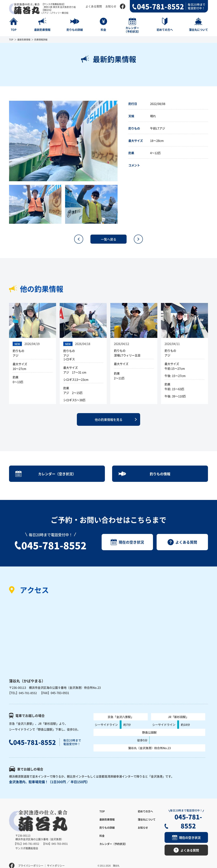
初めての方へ (145, 815)
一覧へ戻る (109, 239)
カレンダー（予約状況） (113, 848)
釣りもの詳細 (107, 832)
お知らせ (111, 6)
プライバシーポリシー (31, 860)
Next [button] (120, 141)
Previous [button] (6, 141)
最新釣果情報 (24, 40)
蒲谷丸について (147, 824)
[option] (63, 141)
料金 (102, 840)
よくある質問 (94, 6)
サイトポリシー (56, 860)
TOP (11, 40)
